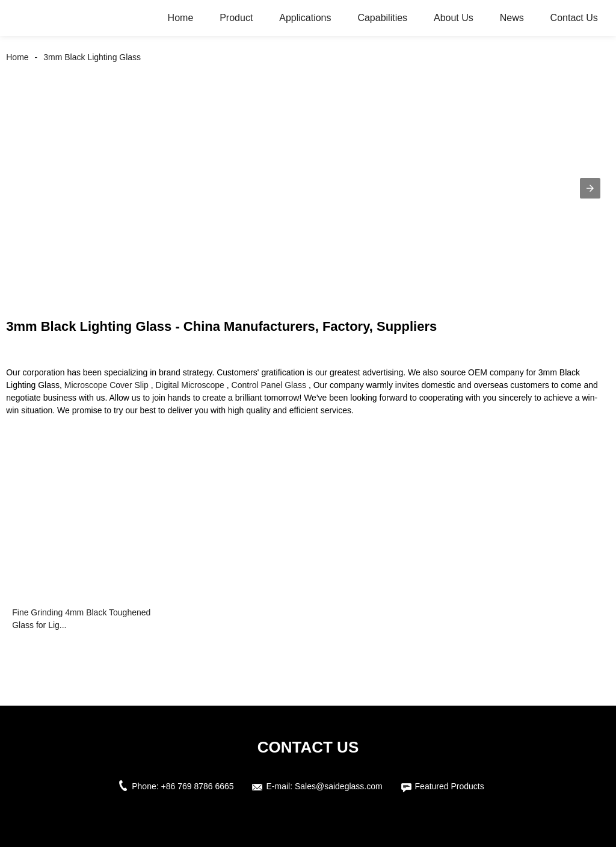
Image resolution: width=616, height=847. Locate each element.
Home (181, 18)
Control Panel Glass (269, 385)
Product (236, 18)
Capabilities (382, 18)
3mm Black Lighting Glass (92, 57)
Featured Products (450, 786)
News (512, 18)
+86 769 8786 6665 (198, 786)
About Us (454, 18)
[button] (590, 188)
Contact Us (574, 18)
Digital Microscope (189, 385)
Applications (305, 18)
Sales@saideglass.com (339, 786)
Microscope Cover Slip (106, 385)
